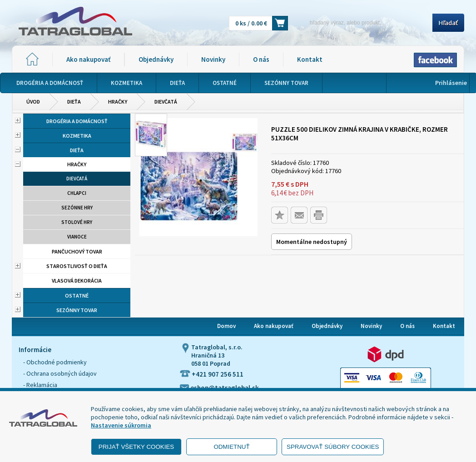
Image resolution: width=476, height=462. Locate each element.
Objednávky (156, 59)
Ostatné (77, 296)
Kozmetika (77, 136)
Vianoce (77, 237)
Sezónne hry (77, 208)
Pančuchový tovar (77, 251)
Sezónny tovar (77, 310)
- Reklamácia (40, 385)
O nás (261, 59)
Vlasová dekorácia (77, 281)
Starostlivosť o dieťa (77, 266)
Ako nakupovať (88, 59)
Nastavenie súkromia (121, 425)
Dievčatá (166, 102)
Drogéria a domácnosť (77, 121)
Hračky (118, 102)
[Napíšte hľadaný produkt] (363, 22)
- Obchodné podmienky (55, 362)
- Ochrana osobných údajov (60, 373)
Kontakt (310, 59)
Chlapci (77, 193)
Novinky (213, 59)
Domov (226, 326)
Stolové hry (77, 222)
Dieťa (74, 102)
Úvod (33, 102)
